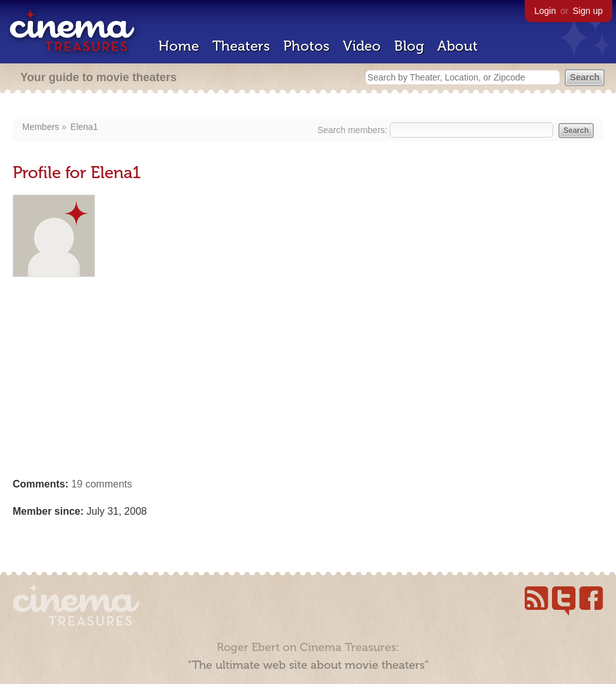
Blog (409, 46)
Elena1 (84, 127)
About (458, 46)
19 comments (101, 484)
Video (362, 46)
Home (179, 46)
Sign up (588, 11)
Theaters (241, 46)
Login (545, 11)
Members (41, 127)
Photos (306, 46)
